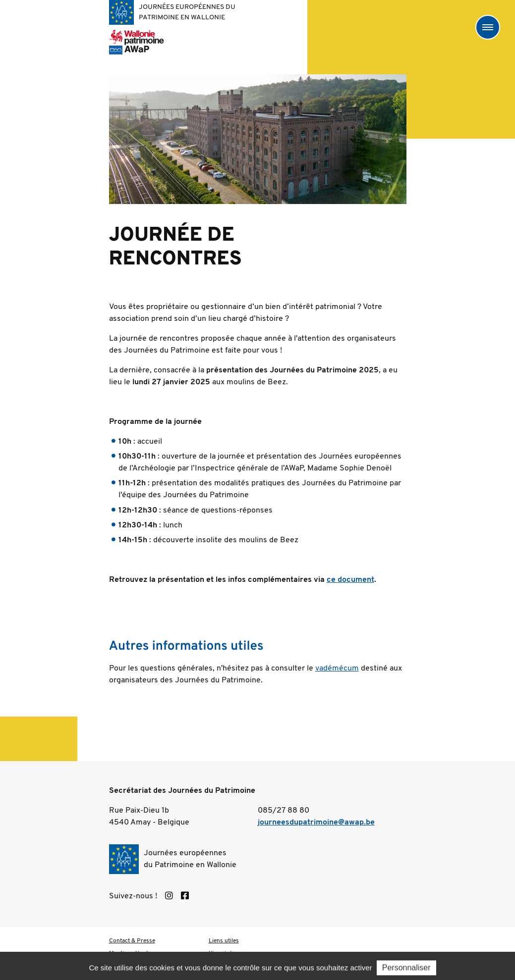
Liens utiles (224, 941)
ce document (350, 580)
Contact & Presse (132, 941)
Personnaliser (406, 968)
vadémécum (337, 669)
